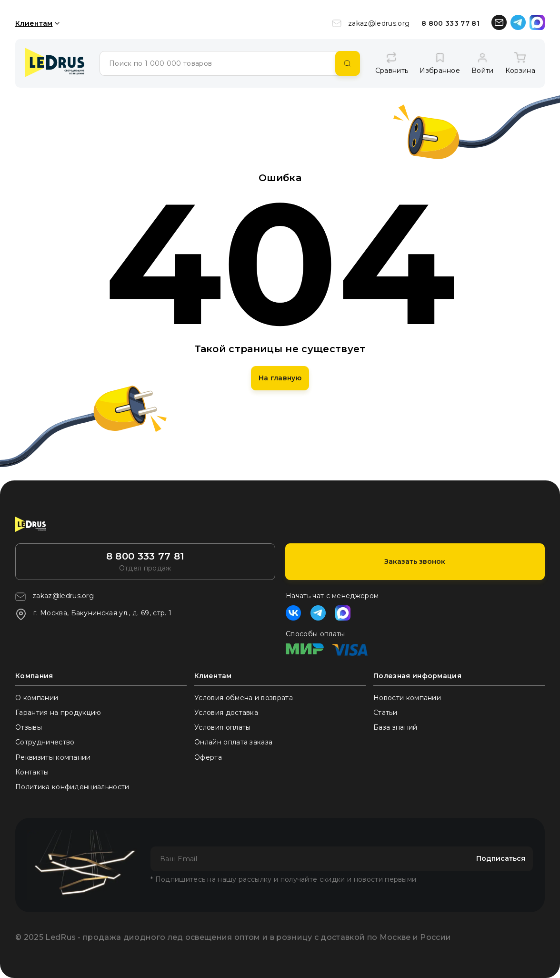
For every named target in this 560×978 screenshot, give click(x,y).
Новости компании (407, 698)
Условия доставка (226, 713)
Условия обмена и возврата (244, 698)
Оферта (208, 757)
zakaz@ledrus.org (371, 23)
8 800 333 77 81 (450, 23)
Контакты (32, 772)
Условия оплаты (222, 727)
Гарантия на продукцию (58, 713)
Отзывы (29, 727)
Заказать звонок (415, 561)
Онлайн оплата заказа (233, 742)
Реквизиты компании (53, 757)
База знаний (395, 727)
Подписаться (501, 858)
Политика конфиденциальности (72, 787)
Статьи (385, 713)
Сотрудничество (45, 742)
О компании (37, 698)
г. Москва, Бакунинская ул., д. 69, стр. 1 (93, 614)
